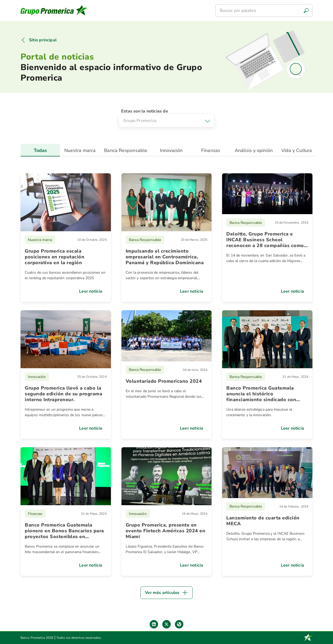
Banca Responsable (126, 150)
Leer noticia (91, 291)
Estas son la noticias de (145, 111)
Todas (40, 150)
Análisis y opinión (254, 150)
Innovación (171, 150)
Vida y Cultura (297, 150)
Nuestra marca (80, 150)
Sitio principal (43, 40)
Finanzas (211, 150)
